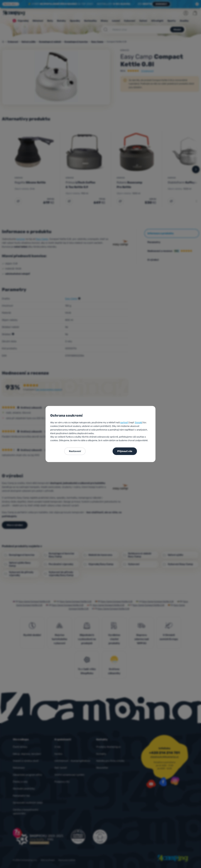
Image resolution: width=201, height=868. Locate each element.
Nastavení (75, 451)
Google (138, 423)
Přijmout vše (125, 451)
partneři (124, 423)
